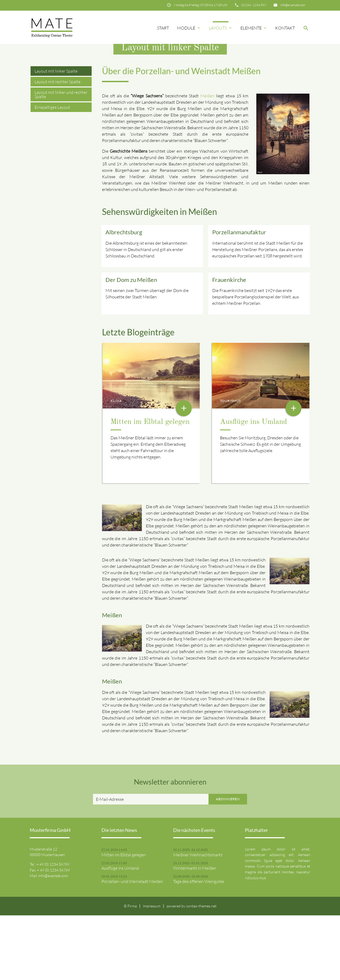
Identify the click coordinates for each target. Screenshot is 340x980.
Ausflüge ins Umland (254, 487)
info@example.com (293, 5)
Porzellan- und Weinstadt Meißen (132, 946)
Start (163, 28)
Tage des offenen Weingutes (199, 946)
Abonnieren (228, 863)
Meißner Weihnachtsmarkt (198, 919)
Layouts (221, 28)
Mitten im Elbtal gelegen (150, 487)
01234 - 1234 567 (254, 5)
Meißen (207, 160)
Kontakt (285, 28)
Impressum (152, 971)
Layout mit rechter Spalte (58, 146)
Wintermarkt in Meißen (195, 932)
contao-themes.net (201, 971)
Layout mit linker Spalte (56, 136)
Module (189, 28)
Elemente (254, 28)
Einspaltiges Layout (52, 172)
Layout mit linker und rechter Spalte (61, 159)
